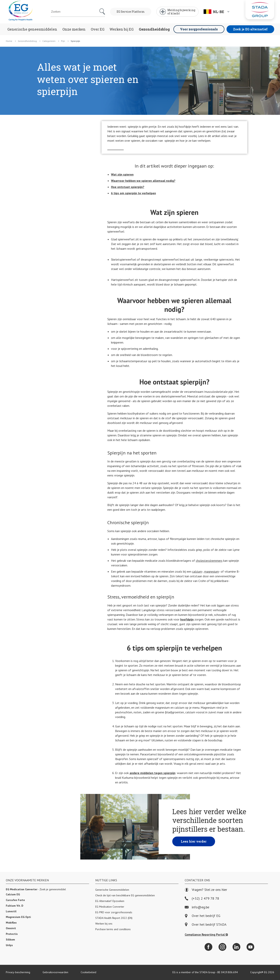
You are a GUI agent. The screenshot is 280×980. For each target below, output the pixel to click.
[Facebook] (208, 947)
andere (152, 773)
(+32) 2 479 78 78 (202, 899)
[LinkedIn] (236, 947)
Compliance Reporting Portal (206, 934)
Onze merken (74, 29)
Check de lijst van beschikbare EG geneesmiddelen (125, 895)
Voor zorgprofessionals (199, 29)
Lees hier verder (194, 841)
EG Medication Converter (110, 907)
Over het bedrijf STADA (209, 925)
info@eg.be (197, 907)
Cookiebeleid (88, 972)
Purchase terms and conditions (113, 929)
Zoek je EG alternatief (250, 29)
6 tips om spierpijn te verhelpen (133, 193)
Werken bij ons (104, 924)
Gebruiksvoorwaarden (55, 972)
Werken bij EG (122, 29)
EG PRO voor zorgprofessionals (114, 912)
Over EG (98, 29)
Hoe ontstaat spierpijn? (128, 187)
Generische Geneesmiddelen (112, 890)
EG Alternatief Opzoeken (110, 901)
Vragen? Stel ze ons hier (206, 890)
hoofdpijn (187, 619)
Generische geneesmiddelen (32, 29)
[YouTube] (250, 947)
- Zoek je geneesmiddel (36, 889)
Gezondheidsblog (154, 29)
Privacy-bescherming (18, 972)
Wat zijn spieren (122, 174)
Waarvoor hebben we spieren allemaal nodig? (143, 181)
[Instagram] (222, 947)
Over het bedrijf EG (206, 916)
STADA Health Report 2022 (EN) (114, 918)
